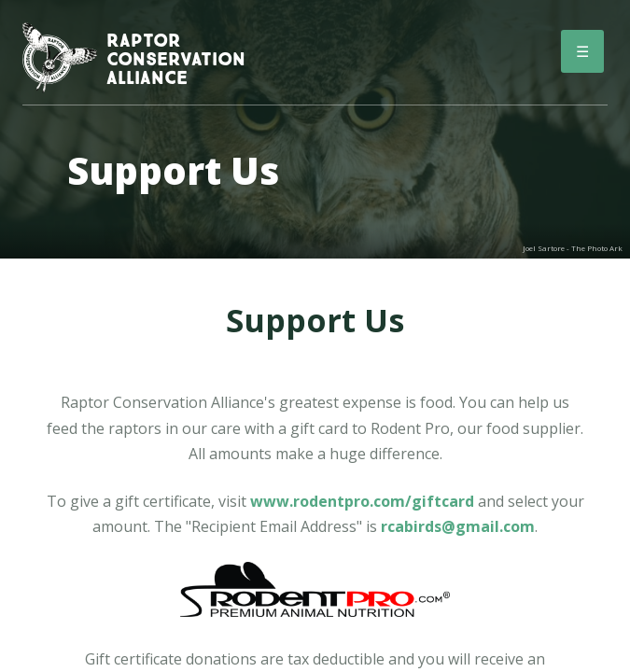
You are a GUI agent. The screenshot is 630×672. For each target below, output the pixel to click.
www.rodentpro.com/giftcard (362, 501)
